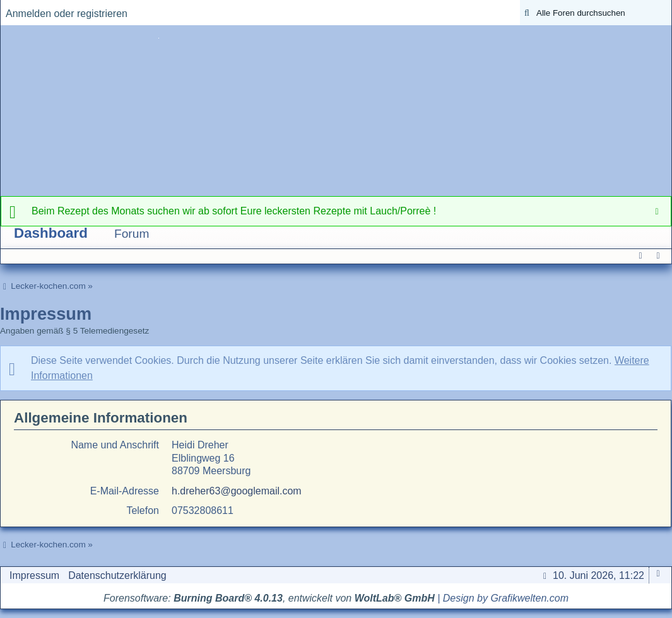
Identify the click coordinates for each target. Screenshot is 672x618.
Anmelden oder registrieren (67, 14)
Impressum (34, 575)
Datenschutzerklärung (117, 575)
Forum (132, 234)
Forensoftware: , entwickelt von (269, 598)
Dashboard (51, 233)
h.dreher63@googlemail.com (237, 491)
